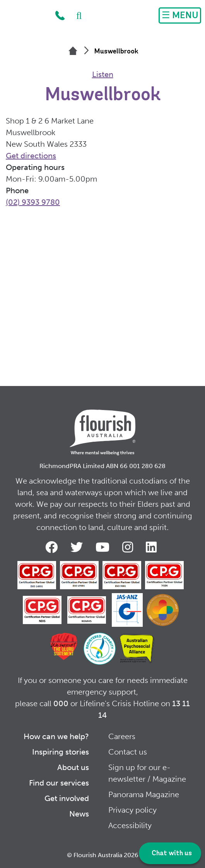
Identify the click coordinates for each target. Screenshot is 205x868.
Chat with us (171, 853)
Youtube (104, 547)
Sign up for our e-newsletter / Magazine (147, 773)
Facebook (53, 547)
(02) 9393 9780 (33, 202)
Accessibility (130, 825)
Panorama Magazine (144, 794)
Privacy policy (132, 810)
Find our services (59, 783)
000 (61, 703)
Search (75, 15)
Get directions (31, 156)
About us (73, 767)
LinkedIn (153, 547)
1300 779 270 (60, 15)
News (79, 814)
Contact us (128, 752)
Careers (122, 736)
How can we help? (56, 736)
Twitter (78, 547)
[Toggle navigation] (180, 15)
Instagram (129, 547)
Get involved (67, 798)
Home (26, 17)
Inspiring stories (61, 752)
